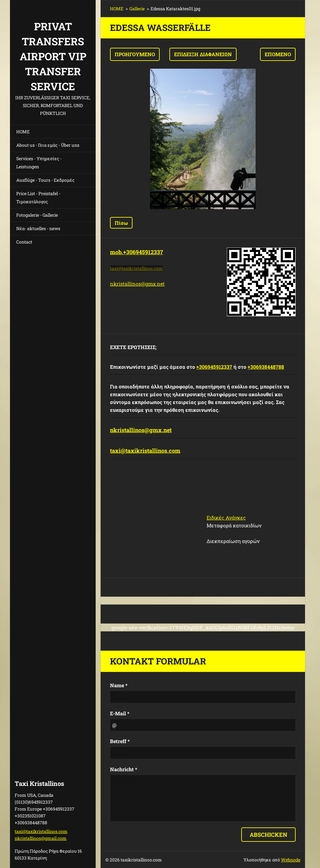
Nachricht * (124, 769)
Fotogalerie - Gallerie (37, 215)
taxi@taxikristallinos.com (145, 451)
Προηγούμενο (135, 54)
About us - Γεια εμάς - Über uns (48, 145)
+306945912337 (214, 367)
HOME (23, 132)
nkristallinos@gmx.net (137, 284)
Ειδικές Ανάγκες (226, 518)
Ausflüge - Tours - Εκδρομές (45, 180)
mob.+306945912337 (137, 252)
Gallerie (137, 9)
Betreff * (120, 741)
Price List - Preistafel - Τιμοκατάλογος (38, 197)
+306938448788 (266, 367)
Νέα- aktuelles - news (38, 228)
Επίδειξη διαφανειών (203, 54)
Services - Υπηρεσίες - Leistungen (39, 163)
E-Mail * (120, 713)
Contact (24, 242)
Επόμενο (278, 54)
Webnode (291, 860)
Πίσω (121, 223)
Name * (119, 685)
